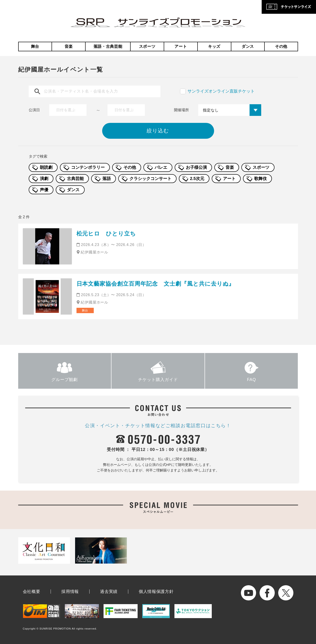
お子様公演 (196, 167)
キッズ (214, 47)
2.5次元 (197, 179)
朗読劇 (46, 167)
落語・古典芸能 (108, 47)
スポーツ (147, 47)
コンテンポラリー (88, 167)
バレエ (161, 167)
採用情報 (70, 592)
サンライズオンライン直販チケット (221, 91)
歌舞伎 (260, 179)
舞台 (35, 47)
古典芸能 (75, 179)
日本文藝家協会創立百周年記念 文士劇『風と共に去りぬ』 (156, 284)
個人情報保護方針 (156, 592)
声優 (44, 190)
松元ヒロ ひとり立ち (106, 234)
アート (181, 47)
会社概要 (32, 592)
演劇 (44, 179)
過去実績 (109, 592)
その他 (281, 47)
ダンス (248, 47)
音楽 (69, 47)
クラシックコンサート (150, 179)
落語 (107, 179)
